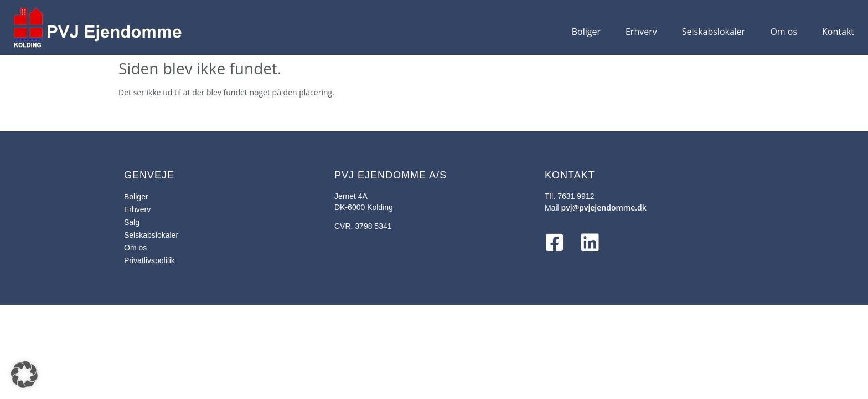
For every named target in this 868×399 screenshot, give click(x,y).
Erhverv (641, 32)
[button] (24, 375)
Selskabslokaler (714, 32)
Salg (132, 222)
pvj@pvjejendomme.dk (604, 208)
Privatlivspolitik (149, 260)
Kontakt (838, 32)
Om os (784, 32)
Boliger (586, 32)
